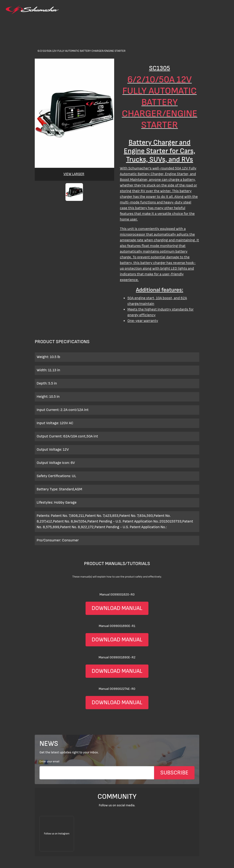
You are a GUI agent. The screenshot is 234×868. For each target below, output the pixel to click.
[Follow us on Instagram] (57, 834)
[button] (74, 192)
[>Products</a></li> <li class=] (117, 199)
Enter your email (49, 762)
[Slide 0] (74, 161)
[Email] (97, 773)
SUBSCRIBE (174, 773)
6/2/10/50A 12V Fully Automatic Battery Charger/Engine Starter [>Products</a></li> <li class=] (82, 51)
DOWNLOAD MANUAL (117, 608)
